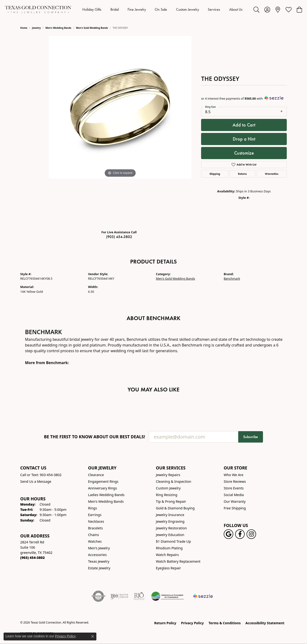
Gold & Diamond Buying (175, 508)
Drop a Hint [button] (244, 139)
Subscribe (251, 437)
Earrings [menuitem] (95, 515)
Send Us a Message (36, 481)
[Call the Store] (32, 558)
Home (24, 28)
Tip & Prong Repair (171, 501)
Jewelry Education (170, 535)
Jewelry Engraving (170, 521)
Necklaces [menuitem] (96, 521)
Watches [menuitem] (95, 541)
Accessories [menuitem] (97, 555)
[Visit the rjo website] (139, 596)
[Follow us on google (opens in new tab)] (228, 534)
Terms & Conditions (225, 623)
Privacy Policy (192, 623)
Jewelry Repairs (168, 475)
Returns (242, 174)
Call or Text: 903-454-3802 (41, 475)
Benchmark (232, 278)
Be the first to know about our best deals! (95, 437)
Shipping (215, 174)
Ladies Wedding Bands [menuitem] (106, 495)
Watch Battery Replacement (178, 561)
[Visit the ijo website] (119, 596)
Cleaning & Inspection (173, 481)
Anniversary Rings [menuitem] (102, 488)
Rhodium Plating (169, 548)
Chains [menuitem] (94, 535)
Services (214, 9)
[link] (278, 10)
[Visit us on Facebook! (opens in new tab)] (240, 534)
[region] (120, 131)
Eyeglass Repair (168, 568)
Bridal (115, 9)
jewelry (36, 28)
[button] (256, 10)
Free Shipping (235, 508)
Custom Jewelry (188, 9)
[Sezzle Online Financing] (203, 596)
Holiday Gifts (92, 9)
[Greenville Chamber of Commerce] (168, 596)
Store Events (234, 488)
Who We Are (234, 475)
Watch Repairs (167, 555)
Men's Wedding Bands (58, 28)
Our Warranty (235, 501)
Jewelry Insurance (170, 515)
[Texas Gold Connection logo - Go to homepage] (38, 10)
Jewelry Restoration (171, 528)
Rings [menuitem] (92, 508)
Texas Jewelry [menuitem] (99, 561)
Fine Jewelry (137, 9)
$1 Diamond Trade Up (173, 541)
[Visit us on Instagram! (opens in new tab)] (251, 534)
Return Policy (165, 623)
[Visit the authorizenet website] (99, 596)
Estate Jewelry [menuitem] (99, 568)
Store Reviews (235, 481)
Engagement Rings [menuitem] (103, 481)
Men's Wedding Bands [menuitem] (106, 501)
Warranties (272, 174)
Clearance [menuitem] (96, 475)
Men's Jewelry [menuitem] (99, 548)
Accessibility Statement (265, 623)
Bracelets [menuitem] (95, 528)
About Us (236, 9)
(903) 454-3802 (119, 237)
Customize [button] (244, 153)
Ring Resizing (167, 495)
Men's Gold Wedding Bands (92, 28)
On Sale (161, 9)
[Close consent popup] (93, 636)
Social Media (234, 495)
